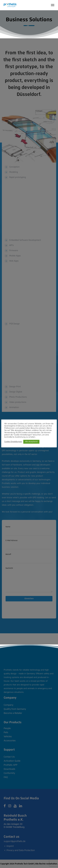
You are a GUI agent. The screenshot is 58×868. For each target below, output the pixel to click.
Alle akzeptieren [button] (31, 442)
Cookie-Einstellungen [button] (13, 442)
